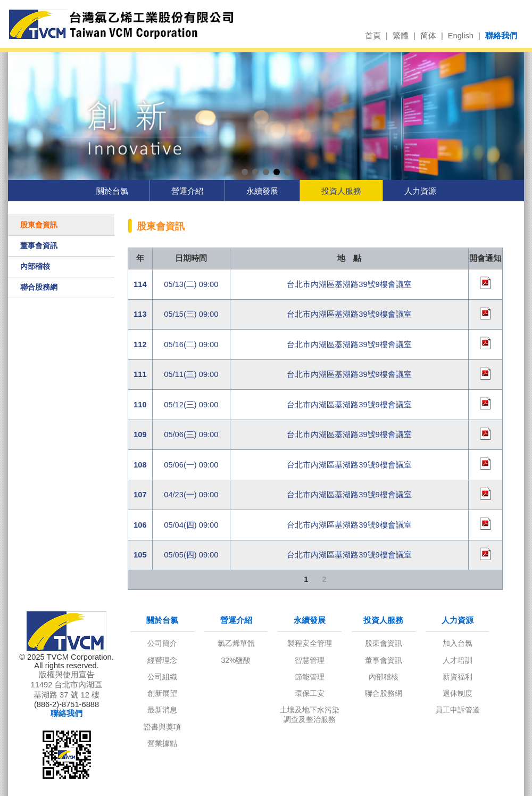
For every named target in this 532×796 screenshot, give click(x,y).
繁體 (401, 36)
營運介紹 (187, 191)
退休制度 (458, 693)
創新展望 (162, 693)
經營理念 (162, 660)
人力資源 (420, 191)
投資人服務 (341, 191)
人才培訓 (458, 660)
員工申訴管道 (458, 710)
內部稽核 (35, 266)
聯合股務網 (39, 287)
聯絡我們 (501, 36)
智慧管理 (310, 660)
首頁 (373, 36)
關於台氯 (112, 191)
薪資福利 (458, 677)
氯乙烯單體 (236, 643)
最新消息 (162, 710)
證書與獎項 (162, 727)
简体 (428, 36)
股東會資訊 (39, 225)
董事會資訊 (39, 245)
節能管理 (310, 677)
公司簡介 (162, 643)
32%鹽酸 (236, 660)
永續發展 (262, 191)
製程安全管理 (310, 643)
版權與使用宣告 (67, 675)
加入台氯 (458, 643)
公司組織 (162, 677)
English (461, 36)
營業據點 (162, 743)
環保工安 (310, 693)
